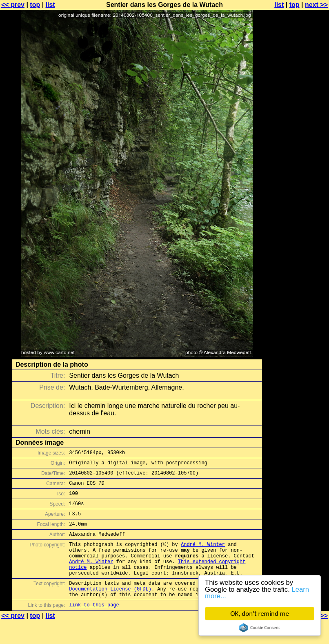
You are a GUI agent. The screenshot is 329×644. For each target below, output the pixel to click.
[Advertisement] (296, 202)
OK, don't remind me (260, 614)
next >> (316, 5)
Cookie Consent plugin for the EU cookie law (260, 628)
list (50, 5)
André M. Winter (203, 556)
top (35, 5)
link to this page (94, 628)
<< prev (13, 5)
